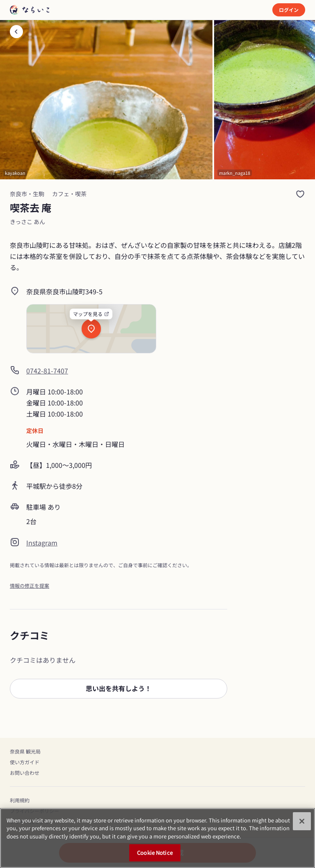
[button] (119, 689)
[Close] (302, 821)
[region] (157, 838)
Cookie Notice (155, 853)
